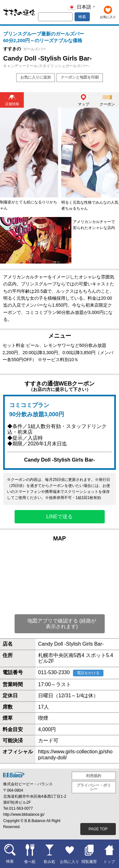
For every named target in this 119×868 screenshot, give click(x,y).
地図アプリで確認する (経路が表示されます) (62, 624)
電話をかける (88, 673)
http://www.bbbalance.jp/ (24, 814)
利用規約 (94, 776)
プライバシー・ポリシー (94, 787)
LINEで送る (60, 517)
